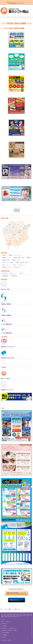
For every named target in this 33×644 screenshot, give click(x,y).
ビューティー (7, 265)
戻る (16, 209)
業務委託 (6, 276)
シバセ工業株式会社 (6, 324)
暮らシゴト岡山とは (6, 621)
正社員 (5, 273)
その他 (17, 267)
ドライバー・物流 (8, 262)
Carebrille (4, 367)
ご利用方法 (5, 626)
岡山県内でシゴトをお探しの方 (9, 628)
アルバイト (14, 273)
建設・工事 (16, 260)
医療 (29, 258)
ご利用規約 (5, 635)
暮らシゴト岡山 (5, 378)
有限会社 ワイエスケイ (7, 390)
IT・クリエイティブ (20, 265)
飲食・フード (7, 258)
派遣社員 (15, 276)
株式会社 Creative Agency (8, 358)
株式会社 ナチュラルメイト (8, 347)
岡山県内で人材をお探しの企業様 (9, 630)
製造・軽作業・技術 (22, 262)
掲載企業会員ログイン (16, 600)
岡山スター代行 (5, 289)
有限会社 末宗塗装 (6, 304)
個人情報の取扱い (6, 633)
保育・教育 (7, 260)
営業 (5, 255)
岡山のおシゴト (5, 624)
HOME (3, 619)
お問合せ (4, 637)
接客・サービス (8, 267)
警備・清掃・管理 (19, 258)
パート (23, 273)
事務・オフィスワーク (16, 255)
